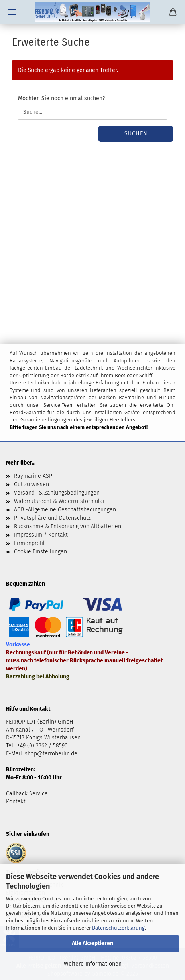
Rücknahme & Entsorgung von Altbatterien (68, 526)
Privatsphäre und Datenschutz (52, 518)
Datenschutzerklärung (118, 928)
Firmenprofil (29, 543)
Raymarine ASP (33, 476)
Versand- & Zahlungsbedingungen (57, 493)
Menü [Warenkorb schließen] (12, 12)
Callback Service (27, 794)
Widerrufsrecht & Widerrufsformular (59, 501)
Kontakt (16, 802)
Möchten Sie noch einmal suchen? (61, 98)
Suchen (136, 134)
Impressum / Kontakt (41, 535)
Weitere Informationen (93, 964)
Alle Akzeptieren (92, 943)
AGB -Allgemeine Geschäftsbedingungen (65, 510)
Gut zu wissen (31, 484)
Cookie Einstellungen (40, 552)
